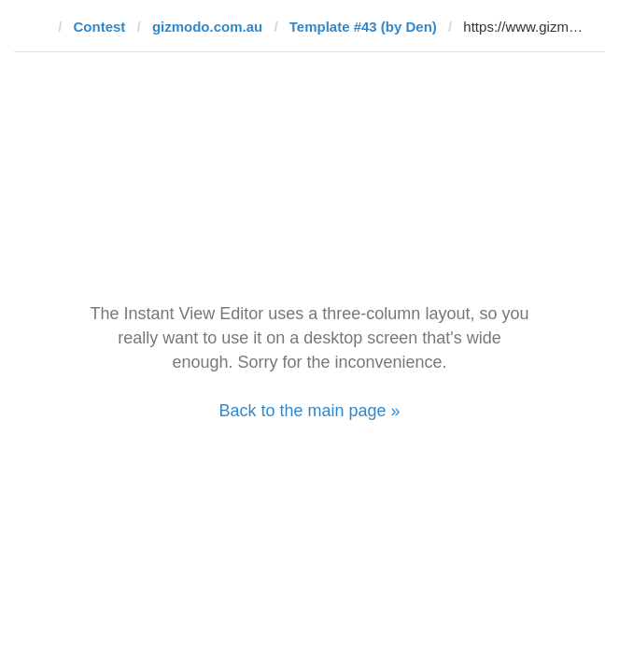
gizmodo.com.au (207, 27)
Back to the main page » (309, 411)
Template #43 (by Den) (363, 27)
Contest (100, 27)
